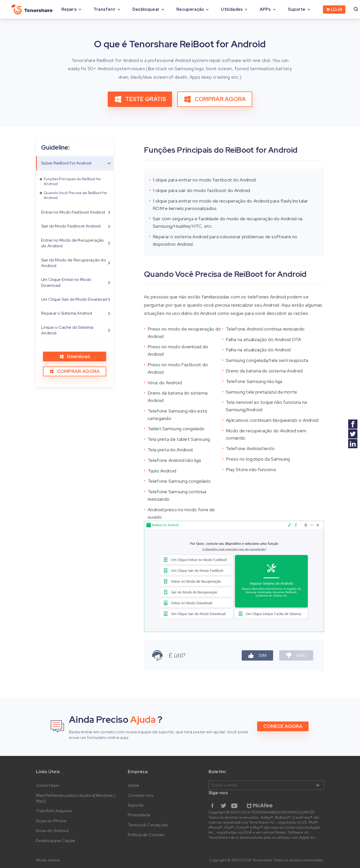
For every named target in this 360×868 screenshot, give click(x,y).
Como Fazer (48, 785)
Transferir (105, 9)
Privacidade (139, 815)
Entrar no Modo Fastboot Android (73, 212)
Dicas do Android (52, 831)
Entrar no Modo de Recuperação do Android (73, 243)
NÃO (296, 655)
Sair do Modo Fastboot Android (71, 226)
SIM (257, 655)
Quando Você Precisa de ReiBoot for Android (75, 195)
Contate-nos (141, 795)
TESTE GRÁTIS (140, 99)
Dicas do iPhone (51, 821)
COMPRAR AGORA (215, 99)
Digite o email (266, 785)
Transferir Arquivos (54, 811)
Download (75, 356)
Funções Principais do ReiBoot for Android (72, 181)
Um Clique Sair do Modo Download (74, 299)
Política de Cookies (146, 835)
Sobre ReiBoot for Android (66, 163)
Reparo (69, 9)
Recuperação (190, 9)
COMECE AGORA (283, 726)
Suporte (297, 9)
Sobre (134, 785)
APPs (265, 9)
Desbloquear (146, 9)
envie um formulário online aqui (99, 738)
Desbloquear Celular (56, 841)
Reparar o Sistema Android (67, 313)
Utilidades (232, 9)
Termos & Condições (148, 825)
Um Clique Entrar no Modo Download (66, 282)
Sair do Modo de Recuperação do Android (74, 263)
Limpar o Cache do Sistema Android (67, 330)
